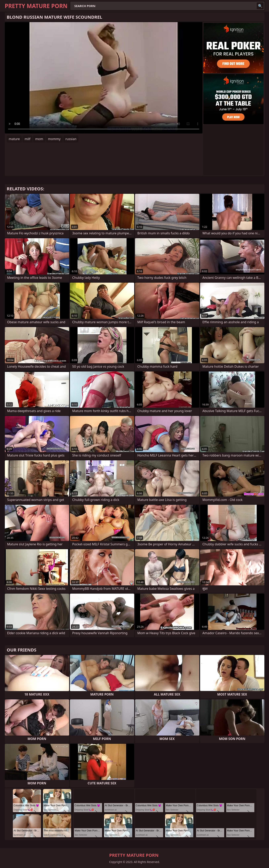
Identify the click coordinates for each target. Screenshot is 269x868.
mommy (54, 139)
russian (71, 139)
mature (14, 139)
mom (39, 139)
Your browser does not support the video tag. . (104, 78)
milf (27, 139)
